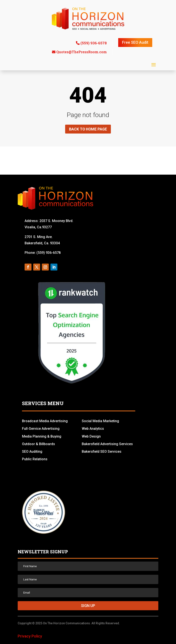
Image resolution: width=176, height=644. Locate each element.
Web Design (91, 436)
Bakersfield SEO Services (102, 452)
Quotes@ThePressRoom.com (82, 52)
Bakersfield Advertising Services (107, 444)
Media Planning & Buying (42, 436)
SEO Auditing (32, 452)
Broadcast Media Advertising (45, 421)
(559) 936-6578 (94, 43)
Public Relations (35, 459)
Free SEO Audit (135, 42)
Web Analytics (93, 429)
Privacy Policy (30, 636)
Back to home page (88, 129)
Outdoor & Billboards (38, 444)
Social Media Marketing (100, 421)
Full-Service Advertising (41, 429)
